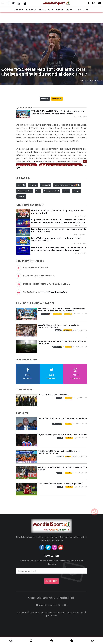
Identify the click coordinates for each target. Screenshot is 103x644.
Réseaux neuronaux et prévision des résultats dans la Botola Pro (62, 342)
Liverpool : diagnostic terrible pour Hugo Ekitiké (60, 484)
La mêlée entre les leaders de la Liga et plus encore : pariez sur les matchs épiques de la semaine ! (58, 249)
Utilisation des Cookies (45, 605)
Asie (38, 191)
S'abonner (51, 581)
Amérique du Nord (51, 191)
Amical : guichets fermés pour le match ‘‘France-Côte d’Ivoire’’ (62, 468)
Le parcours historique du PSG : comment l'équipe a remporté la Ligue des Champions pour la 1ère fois (58, 221)
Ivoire (78, 9)
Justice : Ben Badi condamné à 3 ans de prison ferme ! (62, 419)
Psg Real (21, 196)
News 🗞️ (45, 99)
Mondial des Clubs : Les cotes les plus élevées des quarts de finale (57, 212)
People (60, 9)
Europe (76, 191)
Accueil (18, 9)
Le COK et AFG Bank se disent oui (54, 395)
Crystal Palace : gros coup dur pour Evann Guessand (62, 435)
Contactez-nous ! (65, 598)
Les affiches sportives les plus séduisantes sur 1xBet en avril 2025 (56, 239)
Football (30, 9)
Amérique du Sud (25, 191)
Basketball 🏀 (68, 330)
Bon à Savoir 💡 (57, 347)
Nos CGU (63, 605)
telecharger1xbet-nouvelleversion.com (61, 165)
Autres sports (45, 9)
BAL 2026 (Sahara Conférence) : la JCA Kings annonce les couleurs (59, 326)
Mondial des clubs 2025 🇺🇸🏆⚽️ (67, 185)
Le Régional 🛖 (46, 314)
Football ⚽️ (57, 99)
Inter (86, 9)
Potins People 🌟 (57, 424)
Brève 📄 (21, 185)
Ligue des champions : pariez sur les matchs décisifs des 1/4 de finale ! (59, 230)
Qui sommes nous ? (46, 598)
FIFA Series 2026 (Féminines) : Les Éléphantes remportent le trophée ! (59, 452)
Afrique (66, 191)
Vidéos (69, 9)
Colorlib (53, 615)
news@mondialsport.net (55, 292)
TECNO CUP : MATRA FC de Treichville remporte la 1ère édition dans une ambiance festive (58, 112)
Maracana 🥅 (57, 314)
